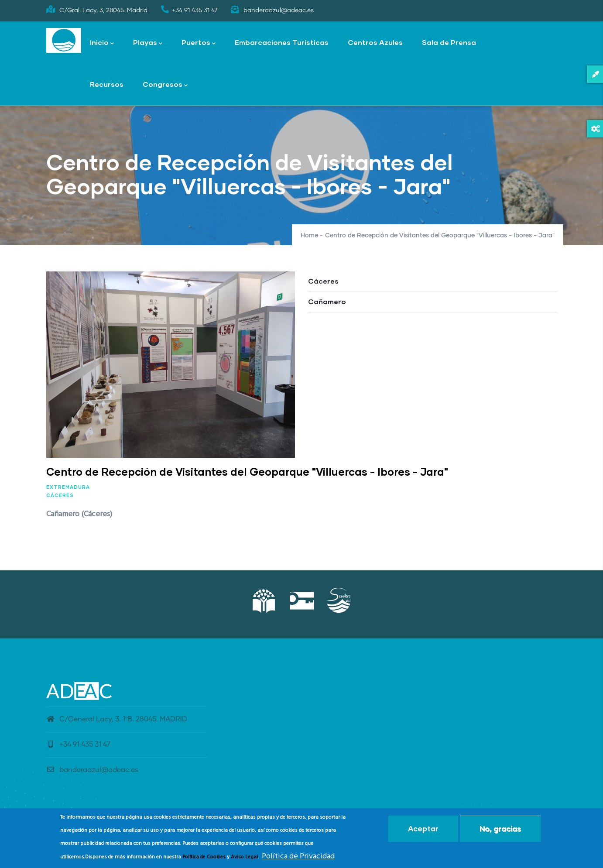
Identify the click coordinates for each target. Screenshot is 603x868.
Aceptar (423, 830)
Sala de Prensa (449, 42)
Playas (148, 43)
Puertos (199, 43)
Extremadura (68, 487)
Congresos (165, 85)
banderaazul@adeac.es (92, 770)
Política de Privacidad (298, 858)
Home (309, 236)
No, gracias (500, 830)
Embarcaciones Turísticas (282, 42)
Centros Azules (375, 42)
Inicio (102, 43)
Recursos (107, 84)
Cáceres (60, 495)
